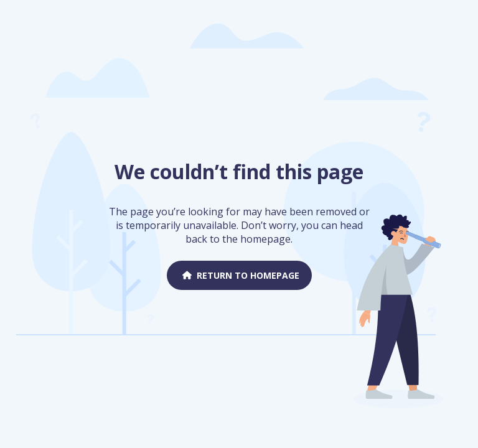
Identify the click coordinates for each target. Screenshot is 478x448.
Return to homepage (239, 275)
